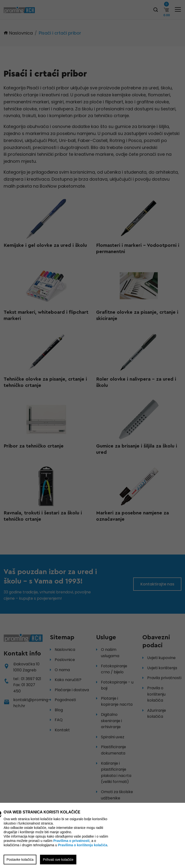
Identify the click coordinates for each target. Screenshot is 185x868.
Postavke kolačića (20, 860)
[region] (92, 434)
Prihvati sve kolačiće (58, 860)
